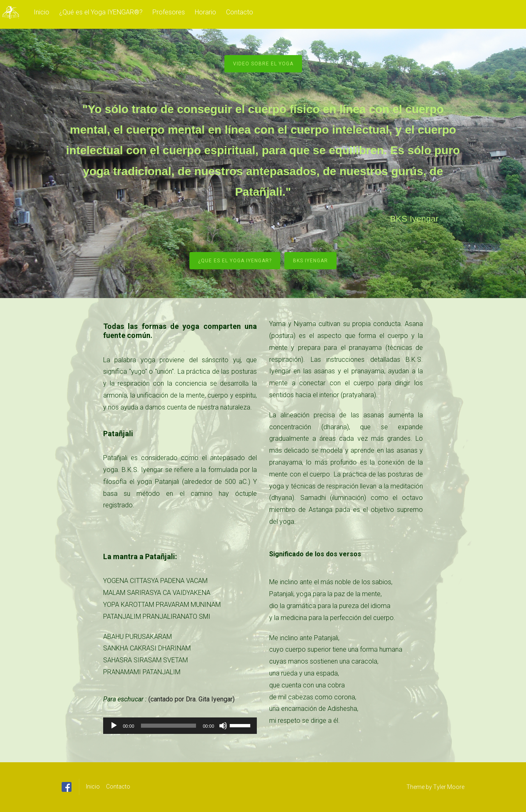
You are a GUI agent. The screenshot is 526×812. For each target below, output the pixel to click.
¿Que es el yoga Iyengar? (235, 261)
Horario (205, 12)
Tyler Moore (449, 787)
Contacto (240, 12)
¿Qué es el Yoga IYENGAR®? (101, 12)
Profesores (169, 12)
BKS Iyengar (310, 261)
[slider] (169, 726)
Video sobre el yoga (263, 64)
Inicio (42, 12)
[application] (180, 726)
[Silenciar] (223, 726)
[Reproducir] (114, 726)
